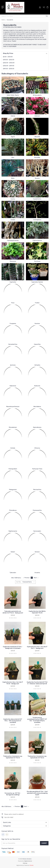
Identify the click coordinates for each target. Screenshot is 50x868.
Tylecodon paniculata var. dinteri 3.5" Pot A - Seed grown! (13, 612)
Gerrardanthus (13, 344)
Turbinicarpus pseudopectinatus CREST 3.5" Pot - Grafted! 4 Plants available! (37, 720)
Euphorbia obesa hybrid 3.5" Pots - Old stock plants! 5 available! (13, 721)
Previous (26, 578)
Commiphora (37, 220)
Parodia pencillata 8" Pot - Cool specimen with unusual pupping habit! (37, 793)
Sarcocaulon (37, 531)
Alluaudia (37, 137)
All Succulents (37, 95)
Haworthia (37, 344)
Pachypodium (13, 469)
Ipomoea (13, 365)
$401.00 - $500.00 (9, 69)
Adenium (37, 116)
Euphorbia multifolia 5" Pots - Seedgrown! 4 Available (13, 648)
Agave (13, 137)
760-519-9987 (9, 817)
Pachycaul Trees (37, 469)
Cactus (13, 199)
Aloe (13, 157)
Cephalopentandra (13, 240)
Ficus (13, 303)
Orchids (13, 448)
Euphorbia (13, 282)
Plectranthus (37, 490)
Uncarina (37, 573)
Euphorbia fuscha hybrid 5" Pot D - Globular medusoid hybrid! (37, 683)
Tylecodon (13, 573)
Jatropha (37, 365)
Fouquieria (13, 324)
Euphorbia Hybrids (37, 282)
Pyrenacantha (37, 510)
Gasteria (37, 324)
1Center (32, 865)
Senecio (37, 552)
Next (36, 578)
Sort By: (19, 582)
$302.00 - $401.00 (9, 66)
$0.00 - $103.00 (8, 57)
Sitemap (25, 863)
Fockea (37, 303)
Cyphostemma (37, 240)
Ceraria (13, 220)
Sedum (13, 552)
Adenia (13, 116)
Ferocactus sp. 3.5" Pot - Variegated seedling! (13, 794)
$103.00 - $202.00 (9, 60)
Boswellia (37, 157)
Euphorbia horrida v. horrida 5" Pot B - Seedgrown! (13, 683)
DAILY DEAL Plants (13, 95)
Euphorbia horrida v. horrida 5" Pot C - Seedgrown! (37, 648)
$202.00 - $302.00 (9, 63)
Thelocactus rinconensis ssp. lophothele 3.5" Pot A (37, 757)
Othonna (37, 448)
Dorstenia (37, 261)
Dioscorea (13, 261)
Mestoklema (37, 407)
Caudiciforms (37, 199)
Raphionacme (13, 531)
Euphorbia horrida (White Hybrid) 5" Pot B (37, 612)
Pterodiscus (13, 510)
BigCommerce (28, 861)
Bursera (37, 178)
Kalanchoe (13, 386)
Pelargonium (13, 490)
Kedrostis (37, 386)
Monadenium (13, 427)
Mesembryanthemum (13, 407)
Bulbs (13, 178)
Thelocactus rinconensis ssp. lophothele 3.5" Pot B (13, 757)
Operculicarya (37, 427)
